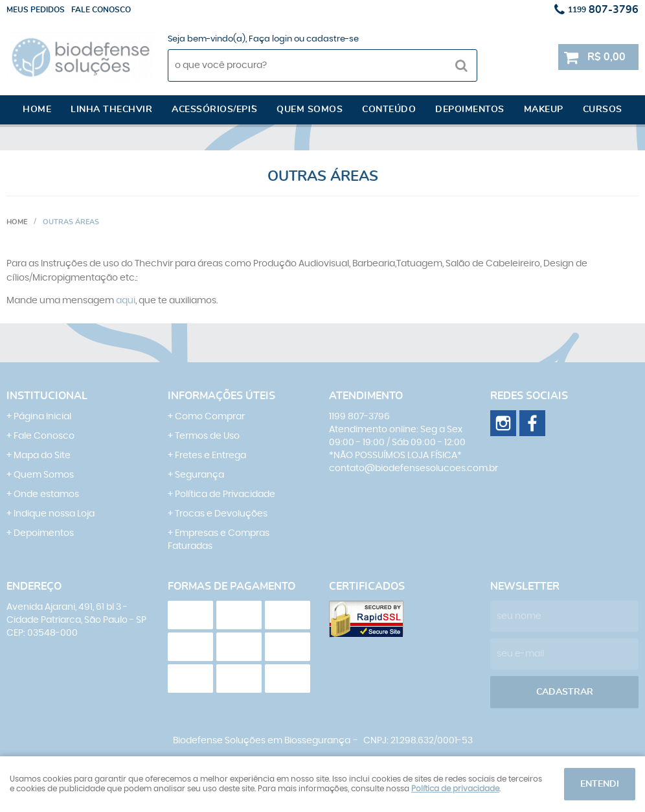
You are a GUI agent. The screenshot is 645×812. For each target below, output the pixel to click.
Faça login (270, 39)
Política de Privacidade (225, 494)
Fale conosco (101, 10)
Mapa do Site (42, 456)
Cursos (603, 110)
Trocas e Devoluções (221, 514)
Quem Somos (44, 475)
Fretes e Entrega (210, 456)
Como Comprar (210, 417)
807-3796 (603, 10)
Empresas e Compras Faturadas (219, 540)
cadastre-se (333, 39)
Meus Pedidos (36, 10)
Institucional (47, 396)
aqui (126, 301)
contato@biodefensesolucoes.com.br (413, 469)
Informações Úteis (221, 396)
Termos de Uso (207, 436)
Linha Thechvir (111, 110)
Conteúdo (389, 110)
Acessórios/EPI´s (214, 110)
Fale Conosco (44, 436)
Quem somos (310, 110)
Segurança (199, 475)
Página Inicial (42, 417)
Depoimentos (470, 110)
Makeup (544, 110)
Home (37, 110)
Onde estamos (46, 494)
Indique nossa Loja (54, 514)
